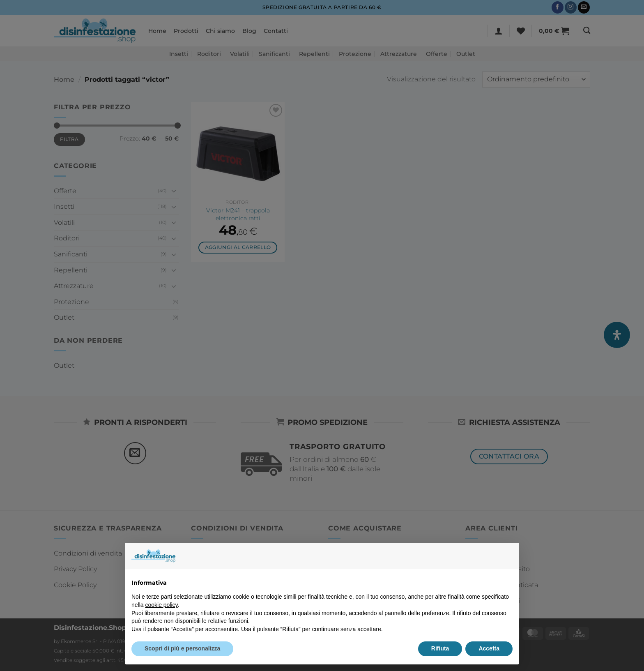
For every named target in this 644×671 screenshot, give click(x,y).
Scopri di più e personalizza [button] (182, 648)
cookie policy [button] (161, 605)
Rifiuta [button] (440, 648)
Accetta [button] (489, 648)
